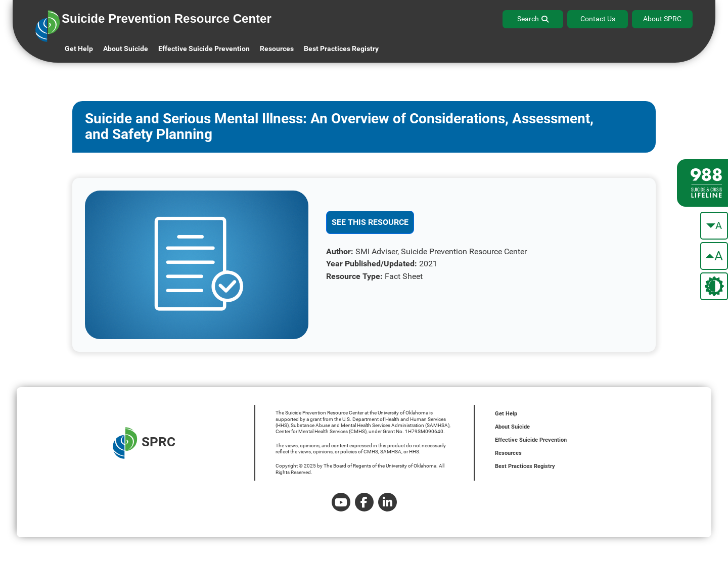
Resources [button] (277, 49)
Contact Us (598, 19)
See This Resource (370, 222)
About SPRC (662, 19)
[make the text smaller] (714, 226)
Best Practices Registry (341, 49)
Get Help (79, 49)
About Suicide (126, 49)
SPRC (144, 443)
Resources (508, 453)
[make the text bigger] (714, 256)
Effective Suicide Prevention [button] (204, 49)
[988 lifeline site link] (702, 183)
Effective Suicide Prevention (531, 440)
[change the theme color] (714, 286)
